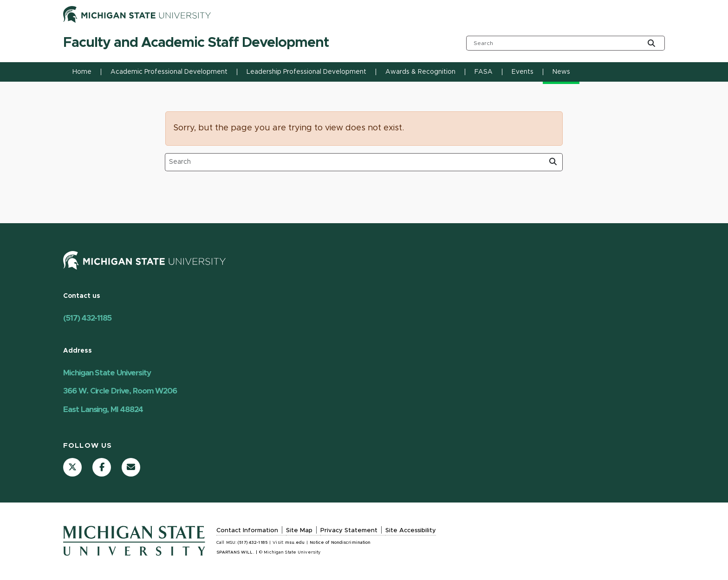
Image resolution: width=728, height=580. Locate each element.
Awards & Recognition (420, 72)
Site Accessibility (411, 531)
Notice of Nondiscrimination (340, 543)
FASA (484, 72)
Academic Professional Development (169, 72)
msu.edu (295, 543)
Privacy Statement (349, 531)
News (561, 72)
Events (523, 72)
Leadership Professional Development (306, 72)
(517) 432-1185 (87, 318)
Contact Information (247, 531)
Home (82, 72)
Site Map (299, 531)
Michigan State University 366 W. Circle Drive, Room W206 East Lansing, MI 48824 (120, 391)
